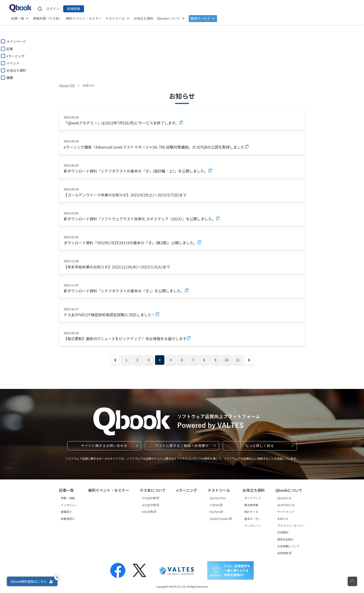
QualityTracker (221, 519)
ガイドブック (253, 498)
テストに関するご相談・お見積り (182, 446)
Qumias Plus (218, 498)
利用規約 (283, 532)
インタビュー (69, 505)
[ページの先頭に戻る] (352, 581)
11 (238, 360)
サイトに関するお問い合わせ (104, 446)
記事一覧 (18, 18)
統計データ (251, 512)
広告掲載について (288, 546)
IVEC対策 (149, 512)
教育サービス (200, 18)
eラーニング (187, 490)
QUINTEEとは (286, 505)
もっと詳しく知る (260, 446)
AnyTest (216, 512)
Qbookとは (284, 498)
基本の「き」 (253, 519)
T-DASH (216, 505)
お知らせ (283, 519)
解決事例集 (251, 505)
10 (227, 360)
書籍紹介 (66, 512)
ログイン (53, 9)
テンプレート (253, 526)
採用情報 (284, 553)
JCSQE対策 (150, 505)
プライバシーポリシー (291, 526)
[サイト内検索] (40, 9)
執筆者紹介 (68, 519)
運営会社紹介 (286, 539)
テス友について (153, 490)
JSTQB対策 (150, 498)
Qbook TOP (67, 85)
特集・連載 (68, 498)
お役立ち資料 (143, 18)
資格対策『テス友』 (48, 18)
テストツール (115, 18)
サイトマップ (286, 512)
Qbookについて (168, 18)
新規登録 (74, 9)
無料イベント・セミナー (84, 18)
